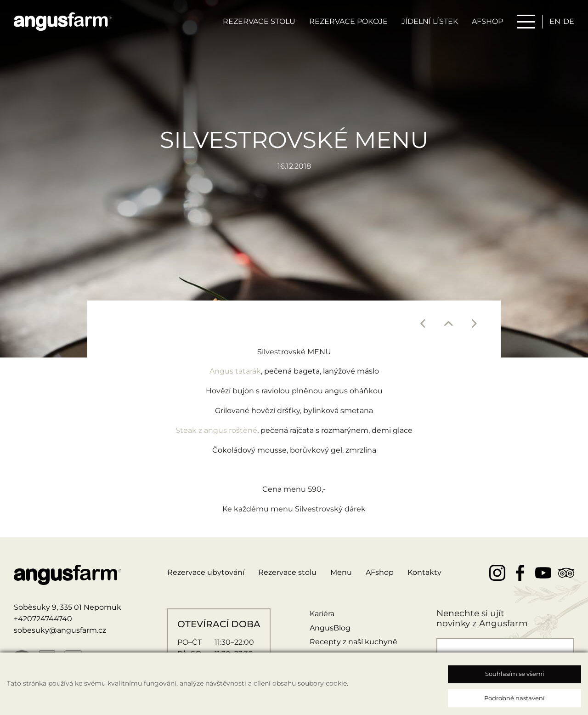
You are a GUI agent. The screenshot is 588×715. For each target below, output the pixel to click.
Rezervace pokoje (348, 21)
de (569, 21)
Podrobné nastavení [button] (514, 698)
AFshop (380, 572)
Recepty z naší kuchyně (353, 642)
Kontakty (424, 572)
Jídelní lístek (430, 21)
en (555, 21)
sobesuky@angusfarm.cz (60, 630)
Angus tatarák (235, 371)
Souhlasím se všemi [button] (515, 674)
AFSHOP (487, 21)
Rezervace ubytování (206, 572)
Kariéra (322, 614)
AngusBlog (330, 628)
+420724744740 (43, 619)
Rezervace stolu (259, 21)
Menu (341, 572)
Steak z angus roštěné (216, 430)
